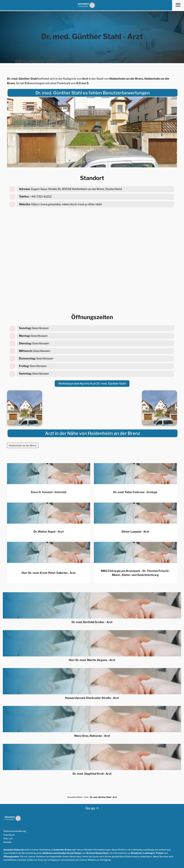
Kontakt (8, 842)
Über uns (8, 838)
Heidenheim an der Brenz (23, 445)
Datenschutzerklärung (15, 831)
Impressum (9, 834)
